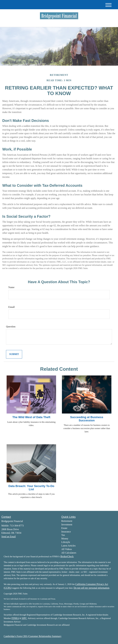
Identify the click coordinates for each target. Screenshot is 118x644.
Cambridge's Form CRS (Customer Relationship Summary (33, 636)
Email (11, 307)
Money (65, 539)
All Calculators (69, 553)
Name (11, 287)
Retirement (67, 521)
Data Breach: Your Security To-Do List (31, 488)
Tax (63, 535)
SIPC (24, 618)
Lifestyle (66, 542)
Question (11, 327)
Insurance (66, 532)
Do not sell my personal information (91, 588)
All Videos (67, 549)
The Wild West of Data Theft (31, 417)
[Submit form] (14, 354)
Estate (64, 528)
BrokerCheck (67, 556)
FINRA (15, 618)
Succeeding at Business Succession (87, 419)
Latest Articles (68, 546)
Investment (67, 525)
